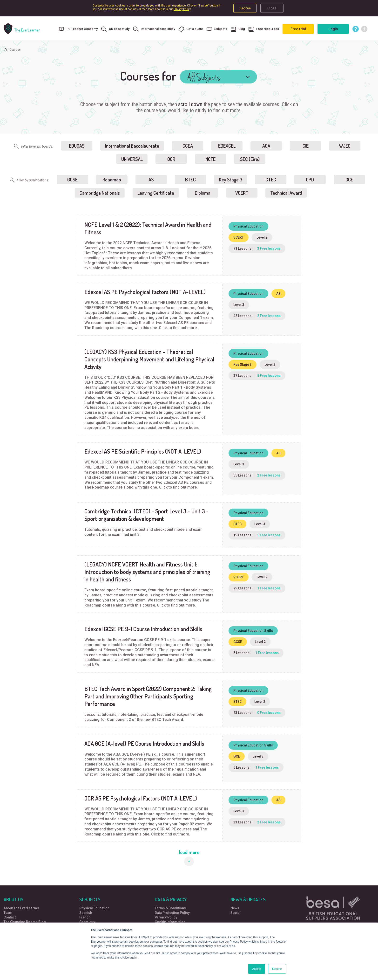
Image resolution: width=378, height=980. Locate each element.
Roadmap (112, 179)
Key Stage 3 (231, 179)
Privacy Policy (182, 9)
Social (236, 913)
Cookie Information (170, 922)
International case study (154, 29)
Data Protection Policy (172, 913)
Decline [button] (277, 969)
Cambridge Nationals (100, 193)
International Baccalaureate (132, 146)
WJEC (345, 146)
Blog (238, 29)
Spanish (86, 913)
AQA (266, 146)
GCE (349, 179)
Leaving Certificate (156, 193)
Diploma (203, 193)
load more (189, 852)
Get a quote (191, 29)
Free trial (298, 29)
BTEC (190, 179)
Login (333, 29)
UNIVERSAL (132, 159)
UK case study (115, 29)
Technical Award (286, 193)
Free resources (264, 29)
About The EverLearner (21, 908)
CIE (306, 146)
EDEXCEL (227, 146)
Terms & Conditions (170, 908)
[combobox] (218, 77)
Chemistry (87, 922)
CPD (310, 179)
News (235, 908)
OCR (171, 159)
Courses (15, 50)
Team (8, 913)
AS (151, 179)
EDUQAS (77, 146)
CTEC (271, 179)
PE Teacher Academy (78, 29)
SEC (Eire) (250, 159)
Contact (10, 917)
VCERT (242, 193)
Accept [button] (257, 969)
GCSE (72, 179)
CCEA (188, 146)
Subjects (217, 29)
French (85, 917)
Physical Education (94, 908)
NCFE (210, 159)
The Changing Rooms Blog (25, 922)
